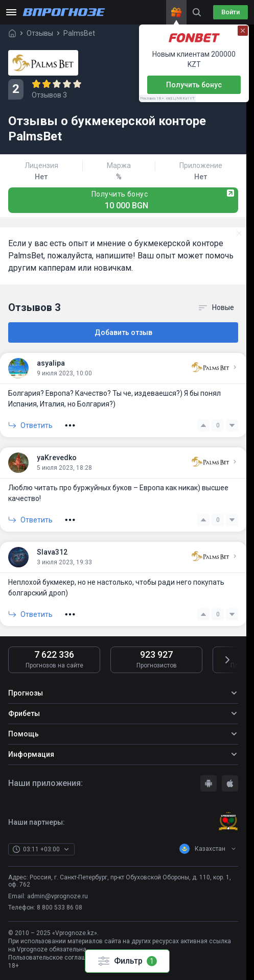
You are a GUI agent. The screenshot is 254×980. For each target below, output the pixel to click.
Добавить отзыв (123, 332)
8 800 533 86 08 (60, 907)
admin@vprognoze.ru (57, 896)
